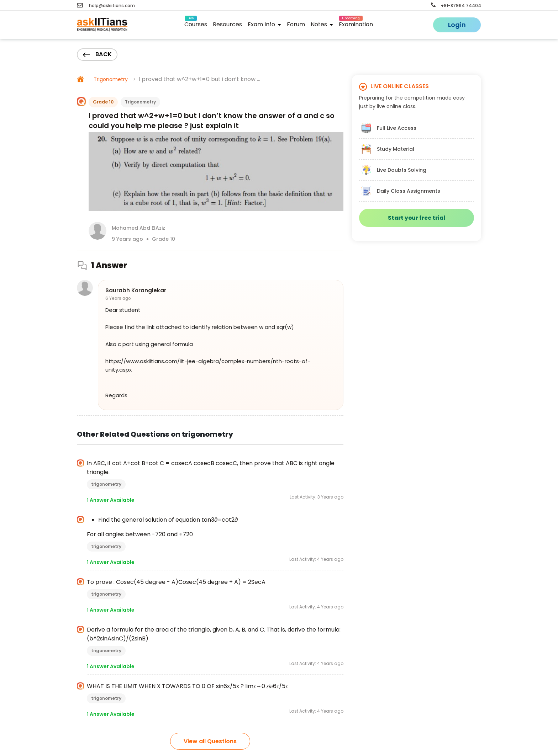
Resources (227, 24)
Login (457, 25)
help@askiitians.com (106, 6)
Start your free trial (417, 218)
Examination (356, 23)
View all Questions (210, 741)
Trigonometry (111, 79)
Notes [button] (322, 24)
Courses (196, 23)
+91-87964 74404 (456, 6)
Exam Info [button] (264, 24)
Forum (296, 24)
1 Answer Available (111, 500)
